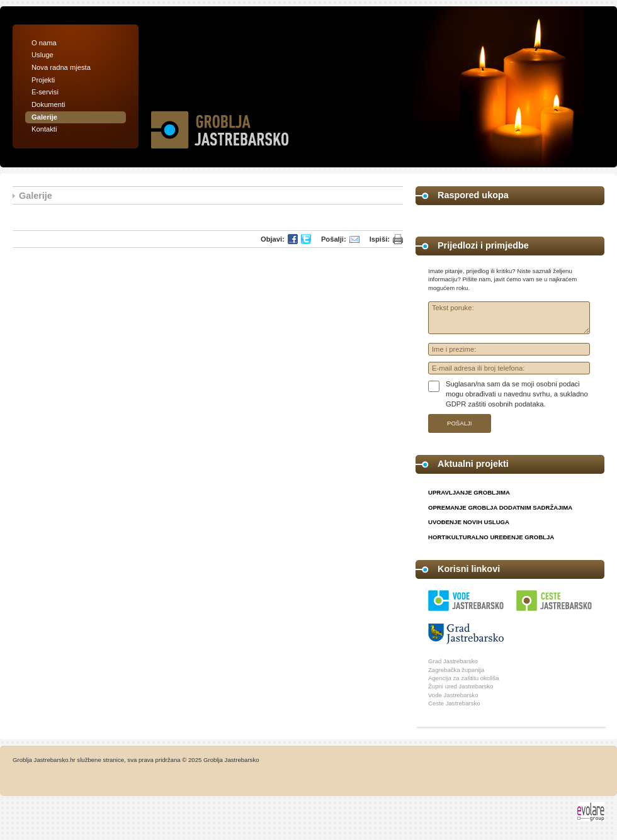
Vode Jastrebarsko (453, 695)
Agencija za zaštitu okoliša (464, 678)
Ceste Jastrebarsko (454, 703)
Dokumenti (48, 104)
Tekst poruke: (509, 318)
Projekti (43, 80)
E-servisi (45, 92)
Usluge (42, 55)
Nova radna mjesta (61, 67)
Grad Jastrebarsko (453, 661)
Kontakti (44, 129)
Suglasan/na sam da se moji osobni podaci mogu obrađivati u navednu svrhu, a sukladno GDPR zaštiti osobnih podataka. (517, 394)
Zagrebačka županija (456, 670)
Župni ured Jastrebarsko (461, 686)
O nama (44, 43)
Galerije (44, 117)
